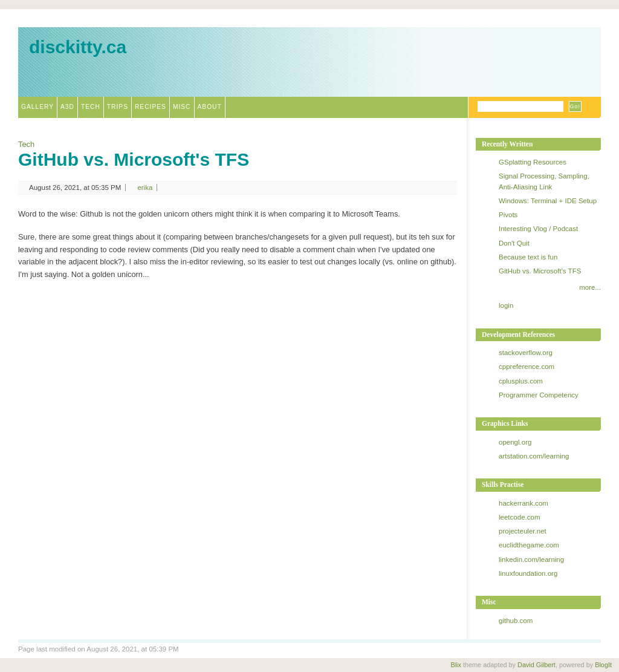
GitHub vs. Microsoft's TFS (134, 159)
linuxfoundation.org (528, 573)
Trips (118, 107)
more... (590, 287)
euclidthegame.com (529, 545)
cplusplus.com (521, 381)
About (210, 107)
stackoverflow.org (526, 353)
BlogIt (603, 665)
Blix (456, 665)
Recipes (151, 107)
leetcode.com (520, 517)
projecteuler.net (523, 531)
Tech (91, 107)
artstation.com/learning (534, 456)
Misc (182, 107)
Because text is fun (528, 257)
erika (145, 188)
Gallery (37, 107)
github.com (516, 621)
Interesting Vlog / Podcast (538, 229)
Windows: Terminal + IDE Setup (548, 201)
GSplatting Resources (533, 162)
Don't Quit (514, 243)
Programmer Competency (539, 395)
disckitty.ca (78, 47)
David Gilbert (536, 665)
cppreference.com (527, 367)
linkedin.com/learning (531, 559)
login (506, 305)
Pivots (508, 215)
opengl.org (515, 442)
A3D (67, 107)
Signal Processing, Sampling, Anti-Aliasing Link (544, 181)
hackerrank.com (523, 503)
